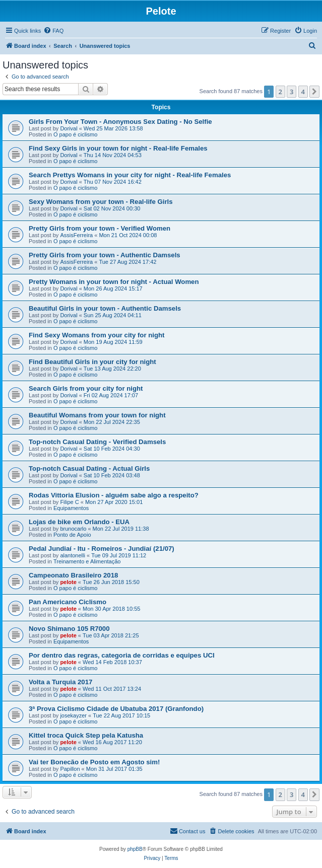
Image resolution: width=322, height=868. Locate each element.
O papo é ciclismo (75, 134)
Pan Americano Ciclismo (68, 602)
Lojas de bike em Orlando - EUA (79, 522)
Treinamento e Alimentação (87, 561)
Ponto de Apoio (72, 535)
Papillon (70, 769)
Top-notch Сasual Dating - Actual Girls (89, 468)
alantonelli (73, 555)
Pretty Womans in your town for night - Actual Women (114, 282)
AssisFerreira (76, 235)
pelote (68, 582)
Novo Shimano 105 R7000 (69, 629)
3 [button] (292, 92)
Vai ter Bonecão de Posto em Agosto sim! (94, 762)
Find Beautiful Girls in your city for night (92, 362)
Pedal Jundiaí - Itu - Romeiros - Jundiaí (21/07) (102, 549)
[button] (314, 92)
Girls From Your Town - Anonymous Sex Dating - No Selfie (120, 122)
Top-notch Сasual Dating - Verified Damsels (97, 442)
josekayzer (73, 715)
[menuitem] (53, 31)
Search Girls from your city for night (86, 388)
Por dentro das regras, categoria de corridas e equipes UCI (122, 655)
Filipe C (69, 502)
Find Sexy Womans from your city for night (96, 335)
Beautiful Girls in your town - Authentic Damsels (105, 308)
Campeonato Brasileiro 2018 (73, 575)
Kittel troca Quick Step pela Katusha (86, 735)
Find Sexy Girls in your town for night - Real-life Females (118, 148)
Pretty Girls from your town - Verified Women (100, 228)
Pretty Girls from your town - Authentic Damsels (105, 255)
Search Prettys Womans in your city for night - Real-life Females (130, 175)
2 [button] (280, 92)
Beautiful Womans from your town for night (97, 415)
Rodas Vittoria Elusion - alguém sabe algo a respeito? (114, 495)
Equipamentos (71, 508)
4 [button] (303, 92)
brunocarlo (73, 529)
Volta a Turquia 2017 (60, 682)
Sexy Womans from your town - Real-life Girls (101, 202)
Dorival (69, 128)
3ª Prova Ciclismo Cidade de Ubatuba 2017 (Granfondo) (116, 709)
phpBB (135, 849)
